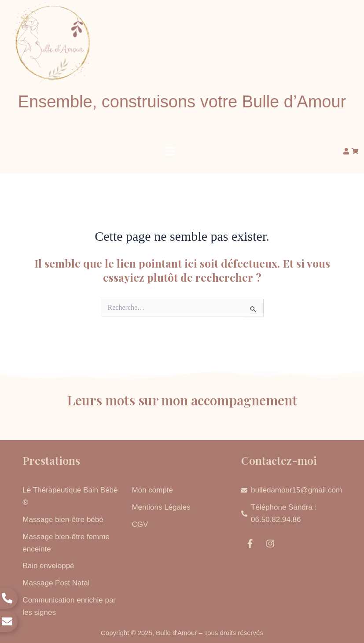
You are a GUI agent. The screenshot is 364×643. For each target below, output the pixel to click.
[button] (170, 151)
